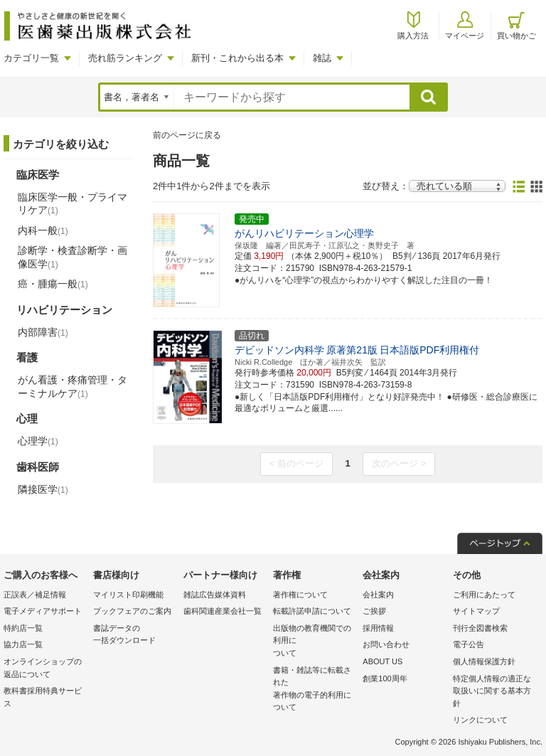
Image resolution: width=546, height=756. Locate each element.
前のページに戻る (187, 135)
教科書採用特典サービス (43, 697)
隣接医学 (43, 489)
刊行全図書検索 (480, 628)
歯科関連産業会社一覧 (223, 611)
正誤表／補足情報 (35, 595)
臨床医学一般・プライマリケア (73, 203)
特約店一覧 (23, 628)
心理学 (38, 441)
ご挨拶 (374, 611)
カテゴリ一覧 (31, 58)
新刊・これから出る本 (237, 58)
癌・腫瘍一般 (53, 284)
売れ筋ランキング (125, 58)
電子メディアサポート (43, 611)
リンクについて (480, 720)
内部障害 (43, 332)
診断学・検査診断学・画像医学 (73, 257)
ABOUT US (382, 661)
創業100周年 (385, 678)
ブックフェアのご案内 (132, 611)
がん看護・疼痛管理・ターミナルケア (73, 386)
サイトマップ (476, 611)
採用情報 (378, 628)
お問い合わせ (386, 644)
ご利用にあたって (484, 595)
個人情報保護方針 (484, 661)
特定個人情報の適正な (494, 692)
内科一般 (43, 230)
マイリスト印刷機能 (128, 595)
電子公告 (469, 644)
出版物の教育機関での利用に (314, 642)
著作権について (300, 595)
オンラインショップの (45, 669)
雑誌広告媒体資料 (215, 595)
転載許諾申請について (312, 611)
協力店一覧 (23, 644)
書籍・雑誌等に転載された (314, 690)
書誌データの (134, 635)
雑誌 (322, 58)
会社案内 (378, 595)
